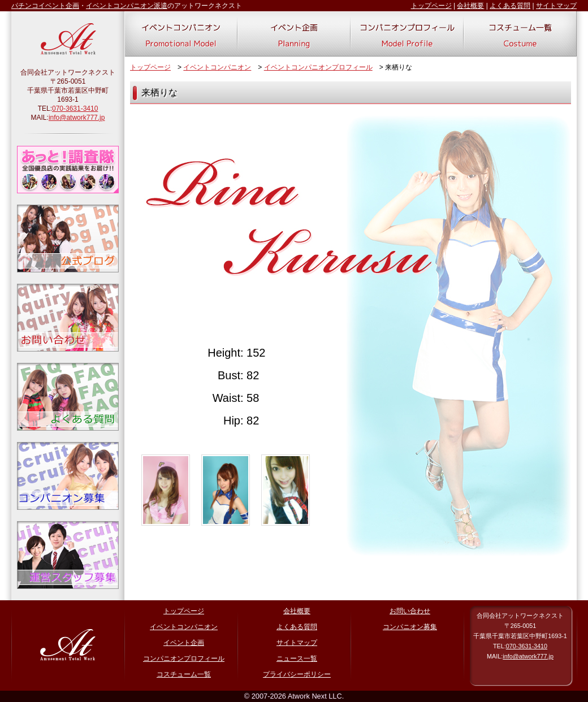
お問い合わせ (410, 611)
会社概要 (470, 6)
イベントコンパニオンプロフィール (318, 67)
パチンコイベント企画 (45, 6)
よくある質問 (510, 6)
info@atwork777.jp (77, 118)
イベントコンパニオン (217, 67)
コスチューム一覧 (184, 674)
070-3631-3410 (75, 109)
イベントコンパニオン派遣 (127, 6)
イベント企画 (184, 643)
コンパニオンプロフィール (184, 658)
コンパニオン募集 (410, 627)
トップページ (431, 6)
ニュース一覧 (297, 658)
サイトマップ (556, 6)
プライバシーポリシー (297, 674)
